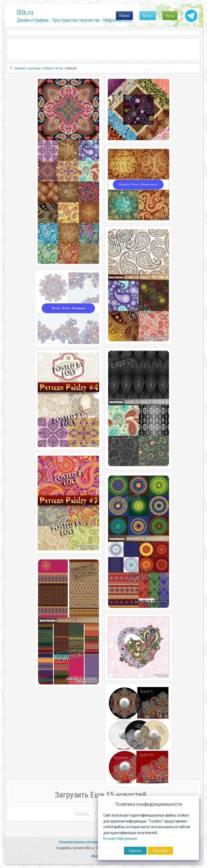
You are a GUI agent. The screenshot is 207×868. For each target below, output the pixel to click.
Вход (170, 16)
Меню (148, 16)
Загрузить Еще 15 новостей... (103, 795)
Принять (135, 851)
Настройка (160, 851)
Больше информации (120, 839)
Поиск (124, 16)
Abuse (96, 856)
